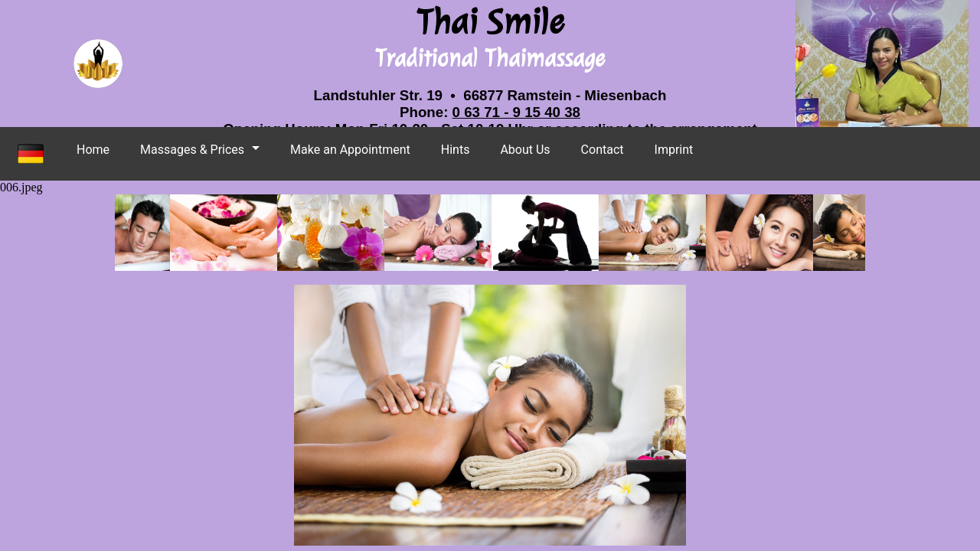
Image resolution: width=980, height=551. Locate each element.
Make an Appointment (350, 150)
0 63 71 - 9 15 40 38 (516, 112)
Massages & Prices (192, 150)
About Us (525, 150)
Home (93, 150)
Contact (603, 150)
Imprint (674, 150)
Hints (456, 150)
